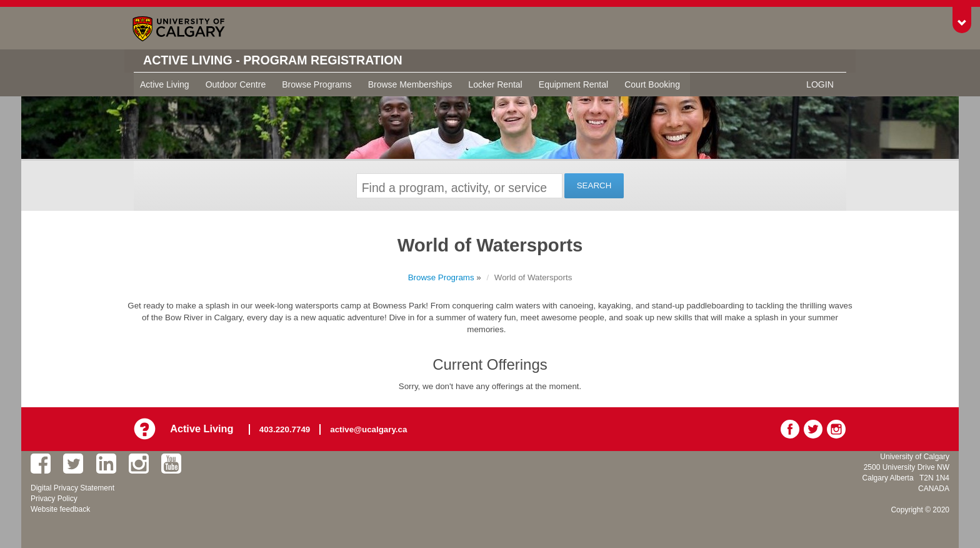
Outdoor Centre (236, 84)
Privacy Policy (54, 499)
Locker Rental (495, 84)
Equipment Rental (573, 84)
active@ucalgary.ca (369, 429)
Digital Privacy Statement (72, 488)
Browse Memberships (410, 84)
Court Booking (652, 84)
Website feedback (60, 509)
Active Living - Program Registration (275, 61)
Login (820, 84)
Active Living (165, 84)
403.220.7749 (286, 429)
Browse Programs (317, 84)
